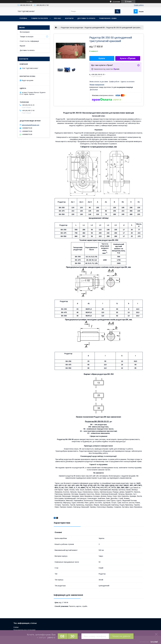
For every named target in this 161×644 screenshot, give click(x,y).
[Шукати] (118, 11)
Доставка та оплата (86, 18)
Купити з (128, 58)
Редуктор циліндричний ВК (95, 28)
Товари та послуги (39, 18)
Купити (102, 58)
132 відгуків (116, 2)
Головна (23, 18)
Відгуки (22, 46)
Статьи (16, 627)
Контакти (69, 18)
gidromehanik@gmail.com (31, 125)
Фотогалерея (25, 32)
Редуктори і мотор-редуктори (72, 28)
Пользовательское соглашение (24, 630)
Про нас (57, 18)
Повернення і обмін (108, 18)
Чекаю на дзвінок (121, 636)
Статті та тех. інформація (29, 41)
